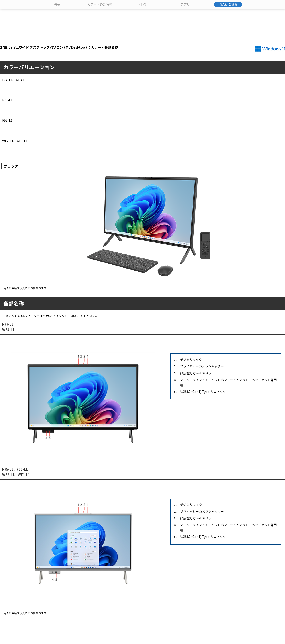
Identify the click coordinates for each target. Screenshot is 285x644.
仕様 (142, 36)
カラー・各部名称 (100, 36)
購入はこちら (228, 36)
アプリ (185, 36)
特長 (57, 36)
